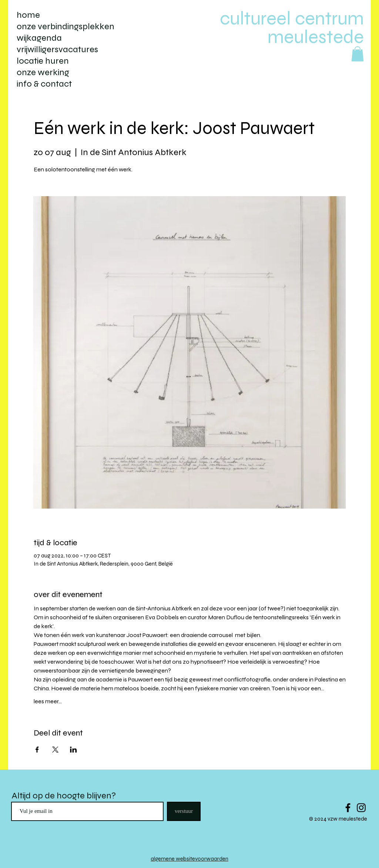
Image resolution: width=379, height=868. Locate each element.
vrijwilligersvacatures (57, 49)
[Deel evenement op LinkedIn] (73, 750)
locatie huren (43, 61)
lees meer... (48, 701)
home (28, 15)
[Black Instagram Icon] (361, 808)
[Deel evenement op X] (55, 750)
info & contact (44, 84)
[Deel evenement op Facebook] (37, 750)
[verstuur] (184, 811)
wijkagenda (39, 38)
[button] (358, 54)
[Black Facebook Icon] (348, 808)
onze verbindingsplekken (66, 26)
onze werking (43, 72)
